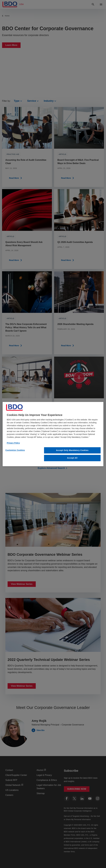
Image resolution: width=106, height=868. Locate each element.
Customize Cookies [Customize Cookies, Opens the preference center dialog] (15, 450)
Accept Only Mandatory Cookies (72, 450)
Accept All (72, 458)
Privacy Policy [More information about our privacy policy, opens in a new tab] (13, 443)
